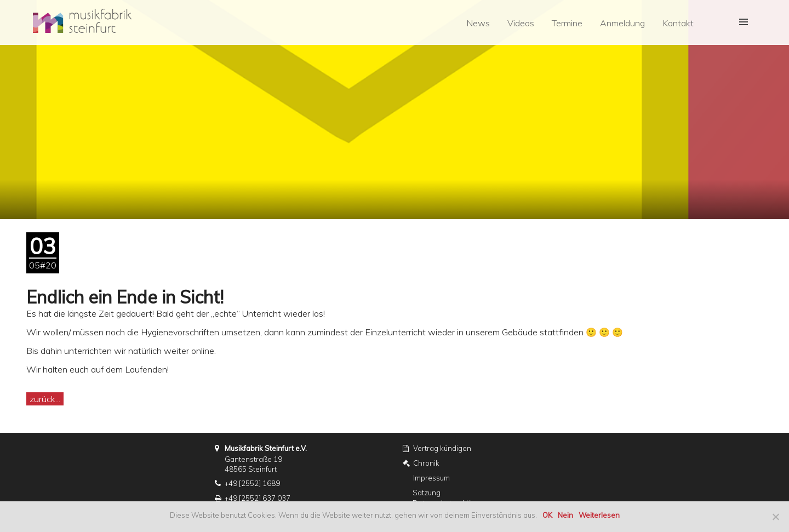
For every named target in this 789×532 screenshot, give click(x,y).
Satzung (427, 493)
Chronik (426, 463)
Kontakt (678, 23)
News (478, 23)
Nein (565, 515)
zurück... (45, 399)
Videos (521, 23)
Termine (567, 23)
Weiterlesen (599, 515)
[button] (741, 22)
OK (547, 515)
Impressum (431, 478)
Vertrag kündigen (442, 448)
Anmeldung (622, 23)
